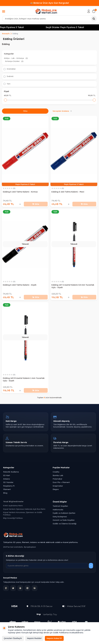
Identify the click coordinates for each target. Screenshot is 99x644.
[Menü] (4, 12)
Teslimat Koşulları (60, 506)
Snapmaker (58, 486)
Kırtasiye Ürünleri (14, 61)
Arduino (7, 479)
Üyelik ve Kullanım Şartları (64, 513)
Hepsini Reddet (34, 638)
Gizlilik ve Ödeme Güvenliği (65, 524)
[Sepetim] (94, 11)
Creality (56, 472)
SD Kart (7, 475)
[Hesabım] (89, 11)
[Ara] (94, 19)
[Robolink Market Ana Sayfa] (49, 535)
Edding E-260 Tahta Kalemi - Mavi (68, 192)
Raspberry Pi (9, 486)
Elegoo (56, 489)
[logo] (46, 11)
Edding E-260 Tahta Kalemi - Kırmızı (20, 192)
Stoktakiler (10, 69)
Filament (7, 489)
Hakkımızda (58, 509)
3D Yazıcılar (8, 482)
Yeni (7, 84)
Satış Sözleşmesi (60, 517)
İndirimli (8, 76)
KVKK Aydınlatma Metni (13, 506)
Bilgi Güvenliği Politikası (13, 518)
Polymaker (57, 479)
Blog (5, 493)
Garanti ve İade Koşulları (64, 520)
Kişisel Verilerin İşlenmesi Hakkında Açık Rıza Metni (24, 509)
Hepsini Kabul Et (54, 638)
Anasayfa (6, 34)
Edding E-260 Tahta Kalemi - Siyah (20, 285)
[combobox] (49, 19)
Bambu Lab (58, 475)
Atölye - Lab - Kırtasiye (16, 58)
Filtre (25, 111)
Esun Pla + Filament (61, 482)
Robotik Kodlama (11, 472)
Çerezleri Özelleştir (13, 638)
